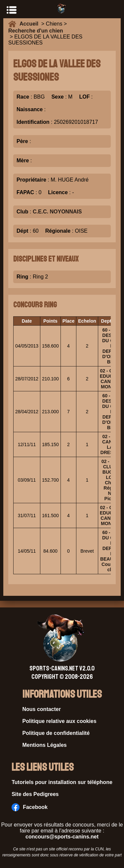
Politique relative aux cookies (60, 721)
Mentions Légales (45, 745)
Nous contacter (42, 709)
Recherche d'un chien (36, 31)
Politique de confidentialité (56, 733)
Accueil (30, 24)
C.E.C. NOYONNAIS (57, 212)
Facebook (30, 807)
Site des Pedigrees (35, 794)
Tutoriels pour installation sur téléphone (62, 782)
